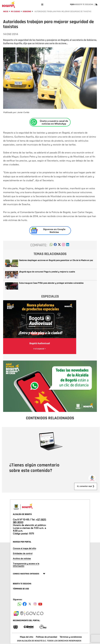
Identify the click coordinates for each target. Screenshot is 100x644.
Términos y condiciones (71, 637)
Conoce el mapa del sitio (24, 548)
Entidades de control (23, 553)
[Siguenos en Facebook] (19, 604)
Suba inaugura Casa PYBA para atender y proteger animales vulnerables (51, 283)
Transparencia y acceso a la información (26, 565)
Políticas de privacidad (46, 637)
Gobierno (27, 12)
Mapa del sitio (26, 637)
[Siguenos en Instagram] (35, 604)
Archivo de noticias (22, 558)
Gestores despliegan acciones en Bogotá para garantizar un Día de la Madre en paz (56, 260)
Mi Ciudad (15, 12)
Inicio (6, 12)
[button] (51, 245)
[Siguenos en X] (30, 604)
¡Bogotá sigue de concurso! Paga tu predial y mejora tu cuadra (47, 272)
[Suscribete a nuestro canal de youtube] (40, 604)
